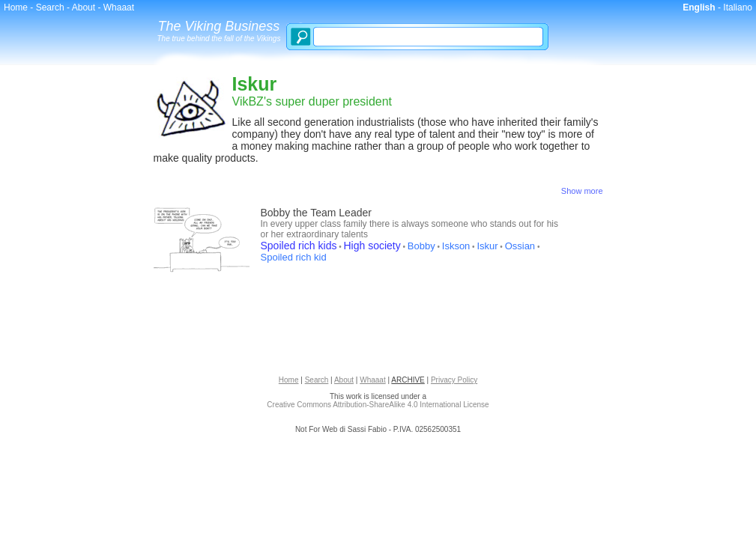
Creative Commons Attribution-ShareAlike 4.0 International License (378, 405)
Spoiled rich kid (294, 257)
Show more (582, 191)
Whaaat (119, 7)
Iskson (456, 246)
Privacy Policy (454, 380)
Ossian (520, 246)
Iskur (487, 246)
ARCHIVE (408, 380)
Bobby (421, 246)
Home (16, 7)
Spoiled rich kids (299, 246)
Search (50, 7)
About (84, 7)
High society (372, 246)
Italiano (738, 7)
